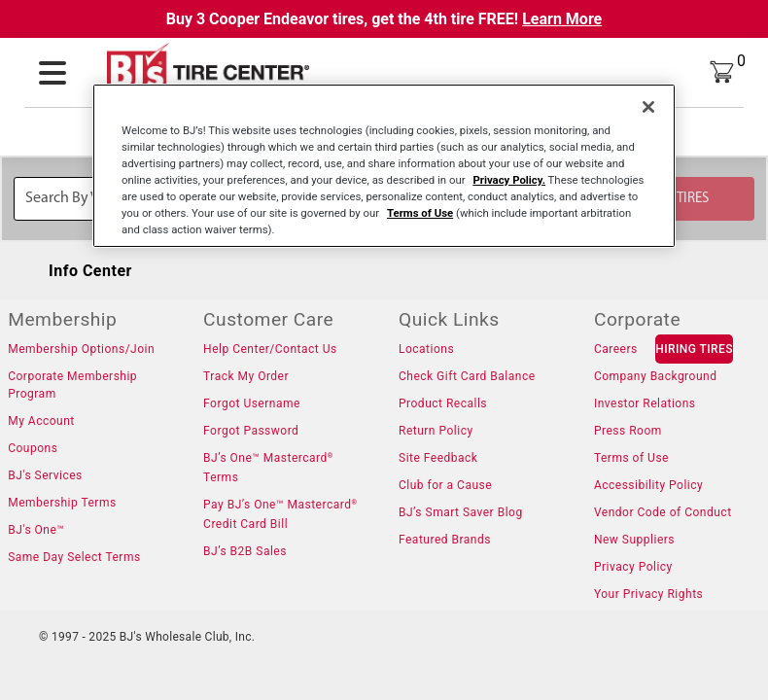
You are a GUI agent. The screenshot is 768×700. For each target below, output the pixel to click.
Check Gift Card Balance (467, 376)
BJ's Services (45, 475)
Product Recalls (443, 403)
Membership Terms (62, 503)
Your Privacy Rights (648, 594)
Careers (616, 349)
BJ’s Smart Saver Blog (461, 512)
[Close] (648, 107)
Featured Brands (445, 540)
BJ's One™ (36, 530)
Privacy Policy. (509, 180)
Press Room (628, 431)
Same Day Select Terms (74, 557)
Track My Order (246, 376)
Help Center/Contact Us (270, 349)
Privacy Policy (633, 567)
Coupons (33, 448)
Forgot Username (252, 403)
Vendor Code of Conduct (663, 512)
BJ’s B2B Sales (245, 551)
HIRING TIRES (694, 349)
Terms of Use (631, 458)
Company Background (656, 376)
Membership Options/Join (81, 349)
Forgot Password (251, 431)
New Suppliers (634, 540)
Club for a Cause (445, 485)
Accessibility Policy (648, 485)
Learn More (562, 19)
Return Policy (436, 431)
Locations (426, 349)
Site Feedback (438, 458)
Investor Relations (645, 403)
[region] (384, 166)
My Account (41, 421)
